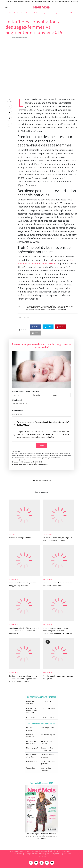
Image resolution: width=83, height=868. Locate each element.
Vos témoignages (49, 708)
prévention (43, 308)
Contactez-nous (33, 851)
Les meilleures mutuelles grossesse (65, 1)
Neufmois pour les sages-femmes (59, 854)
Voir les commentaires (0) (41, 480)
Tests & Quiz (31, 768)
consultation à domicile (33, 306)
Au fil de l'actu (16, 13)
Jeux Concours (31, 717)
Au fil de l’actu (48, 701)
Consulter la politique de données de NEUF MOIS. (27, 462)
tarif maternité (61, 310)
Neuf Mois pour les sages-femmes (18, 1)
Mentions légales (47, 851)
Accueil (8, 13)
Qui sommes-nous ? (17, 851)
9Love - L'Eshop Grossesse (41, 1)
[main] (41, 431)
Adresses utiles (17, 854)
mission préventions (32, 308)
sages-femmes (51, 310)
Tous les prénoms (47, 728)
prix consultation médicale (57, 308)
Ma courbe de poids (48, 734)
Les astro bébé (32, 761)
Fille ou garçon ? (32, 748)
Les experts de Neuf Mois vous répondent (32, 710)
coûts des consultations (66, 306)
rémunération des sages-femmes (36, 310)
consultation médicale (49, 306)
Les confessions (48, 717)
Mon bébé (12, 534)
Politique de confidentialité (35, 854)
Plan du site (42, 856)
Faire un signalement (64, 851)
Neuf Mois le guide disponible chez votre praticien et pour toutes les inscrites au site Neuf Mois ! (41, 836)
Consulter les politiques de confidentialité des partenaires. (30, 464)
